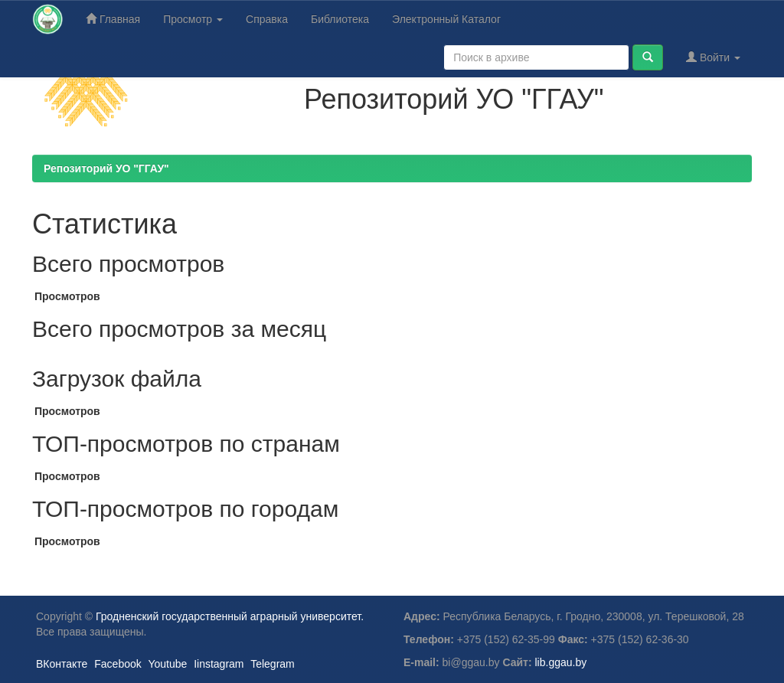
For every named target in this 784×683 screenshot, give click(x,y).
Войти (713, 57)
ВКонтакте (62, 664)
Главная (113, 19)
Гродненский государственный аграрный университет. (230, 616)
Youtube (167, 664)
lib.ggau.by (561, 662)
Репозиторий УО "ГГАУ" (106, 168)
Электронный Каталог (446, 19)
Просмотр (193, 19)
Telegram (273, 664)
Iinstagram (219, 664)
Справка (267, 19)
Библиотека (340, 19)
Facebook (118, 664)
